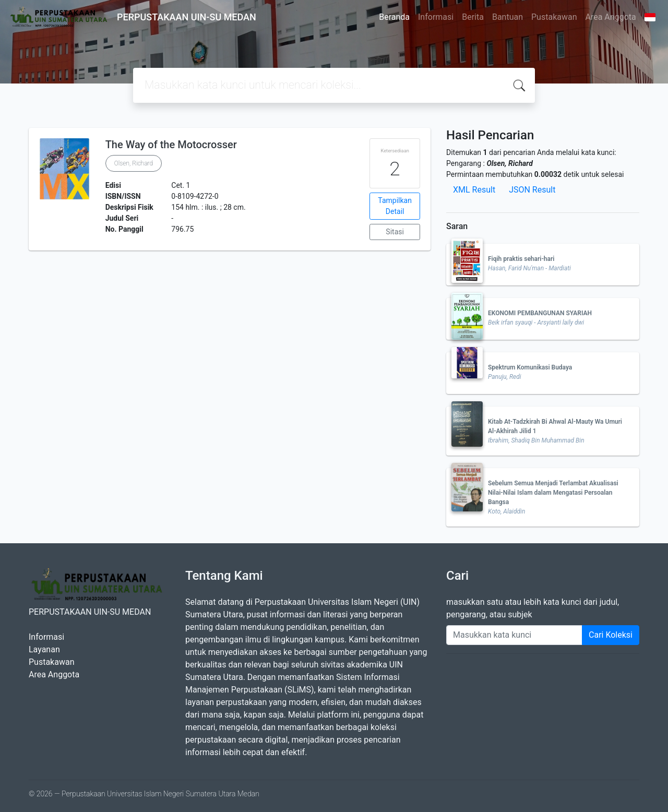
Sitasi (395, 232)
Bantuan (508, 17)
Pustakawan (554, 17)
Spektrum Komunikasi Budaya (530, 367)
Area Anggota (611, 17)
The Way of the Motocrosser (171, 145)
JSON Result (532, 190)
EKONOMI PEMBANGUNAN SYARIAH (540, 313)
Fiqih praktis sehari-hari (521, 259)
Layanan (44, 649)
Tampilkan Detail (395, 206)
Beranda (394, 17)
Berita (473, 17)
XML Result (474, 190)
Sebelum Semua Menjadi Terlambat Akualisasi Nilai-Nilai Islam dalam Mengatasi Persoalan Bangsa (553, 493)
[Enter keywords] (514, 635)
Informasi (436, 17)
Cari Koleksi (611, 635)
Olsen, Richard (134, 163)
